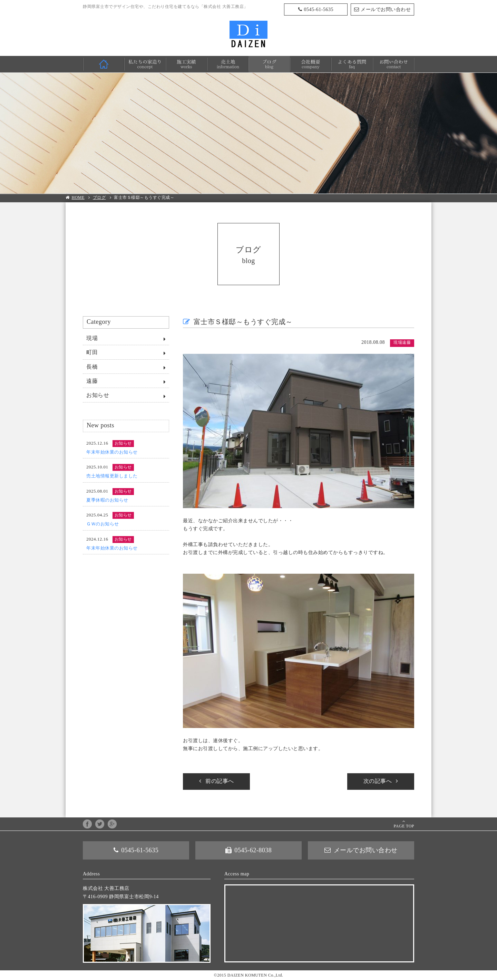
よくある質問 (352, 64)
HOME (104, 64)
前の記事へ (220, 781)
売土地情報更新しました (112, 476)
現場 (92, 338)
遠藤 (92, 381)
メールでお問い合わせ (386, 9)
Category (99, 322)
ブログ (269, 64)
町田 (92, 352)
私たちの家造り (145, 64)
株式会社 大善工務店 (248, 34)
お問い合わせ (393, 64)
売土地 (228, 64)
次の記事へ (378, 781)
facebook (87, 824)
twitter (100, 824)
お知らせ (98, 395)
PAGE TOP (404, 826)
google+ (112, 824)
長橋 (92, 367)
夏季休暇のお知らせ (107, 500)
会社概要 (311, 64)
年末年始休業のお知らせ (112, 452)
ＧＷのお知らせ (103, 524)
